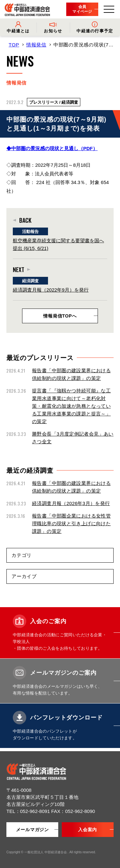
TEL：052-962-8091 (29, 811)
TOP (14, 45)
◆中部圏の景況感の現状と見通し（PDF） (52, 148)
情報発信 (36, 45)
